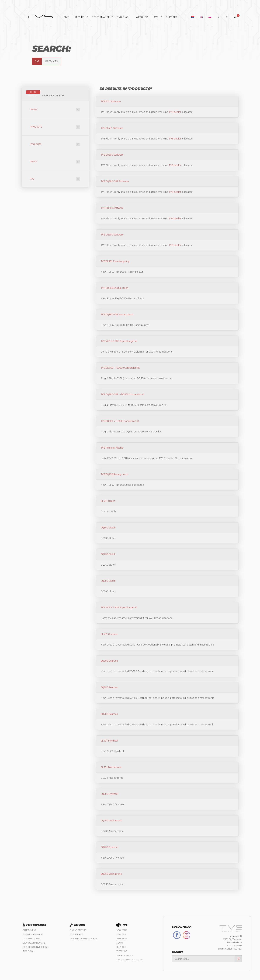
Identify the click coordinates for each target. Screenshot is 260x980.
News (55, 162)
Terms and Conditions (129, 960)
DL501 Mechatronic (111, 767)
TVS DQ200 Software (112, 235)
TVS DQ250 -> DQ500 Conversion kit (120, 421)
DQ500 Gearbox (109, 661)
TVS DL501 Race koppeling (115, 261)
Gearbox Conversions (36, 947)
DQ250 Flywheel (109, 847)
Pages (55, 110)
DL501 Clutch (108, 501)
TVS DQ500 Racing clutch (114, 288)
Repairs (79, 17)
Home (65, 17)
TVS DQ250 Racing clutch (114, 474)
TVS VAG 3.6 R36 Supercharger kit (119, 341)
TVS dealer (175, 112)
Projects (55, 144)
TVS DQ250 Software (112, 208)
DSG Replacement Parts (83, 939)
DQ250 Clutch (108, 554)
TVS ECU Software (111, 101)
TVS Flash (124, 17)
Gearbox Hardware (34, 943)
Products (55, 127)
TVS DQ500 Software (112, 155)
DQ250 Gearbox (109, 687)
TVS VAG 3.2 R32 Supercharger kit (119, 607)
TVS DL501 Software (112, 128)
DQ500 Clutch (108, 528)
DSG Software (31, 939)
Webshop (142, 17)
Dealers (121, 934)
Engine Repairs (78, 930)
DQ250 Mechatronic (111, 874)
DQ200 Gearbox (109, 714)
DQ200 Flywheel (109, 794)
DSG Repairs (76, 934)
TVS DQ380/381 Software (115, 181)
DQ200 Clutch (108, 581)
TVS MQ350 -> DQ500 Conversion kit (120, 368)
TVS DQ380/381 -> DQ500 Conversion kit (123, 394)
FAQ (55, 179)
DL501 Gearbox (109, 634)
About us (122, 930)
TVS (156, 17)
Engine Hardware (33, 934)
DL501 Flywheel (109, 741)
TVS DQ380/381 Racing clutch (117, 315)
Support (172, 17)
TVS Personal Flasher (112, 448)
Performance (101, 17)
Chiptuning (29, 930)
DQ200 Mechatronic (111, 821)
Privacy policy (125, 955)
